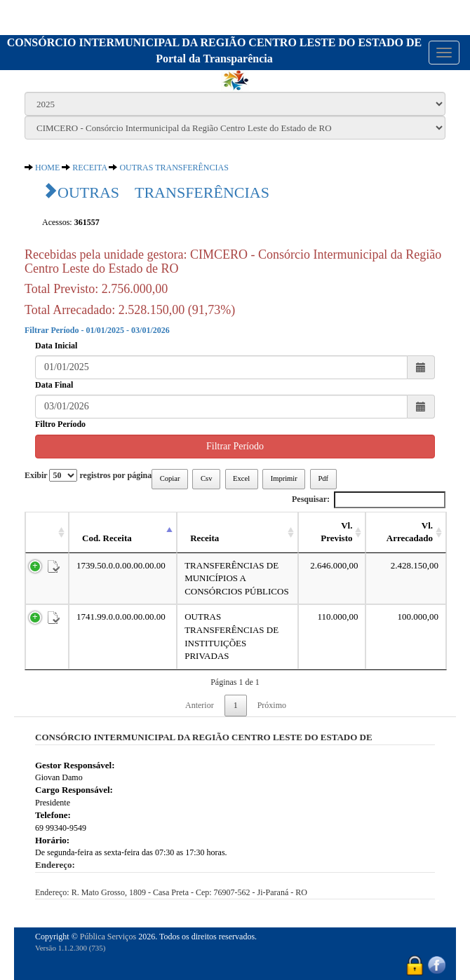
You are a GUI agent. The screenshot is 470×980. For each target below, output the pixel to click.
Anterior (200, 705)
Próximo (272, 705)
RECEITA (89, 168)
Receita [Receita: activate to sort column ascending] (204, 538)
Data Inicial (56, 346)
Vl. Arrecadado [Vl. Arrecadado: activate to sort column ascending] (410, 532)
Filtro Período (60, 424)
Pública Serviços (108, 937)
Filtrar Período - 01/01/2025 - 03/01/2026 (97, 330)
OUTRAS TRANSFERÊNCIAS (174, 168)
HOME (47, 168)
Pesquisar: (369, 499)
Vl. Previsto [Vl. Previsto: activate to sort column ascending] (336, 532)
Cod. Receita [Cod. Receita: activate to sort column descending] (107, 538)
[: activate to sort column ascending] (47, 533)
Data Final (54, 385)
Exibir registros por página (88, 475)
